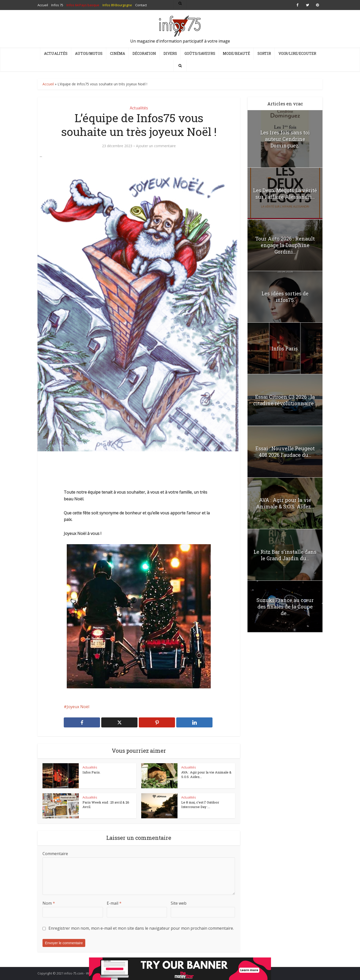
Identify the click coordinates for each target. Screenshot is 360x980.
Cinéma (117, 53)
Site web (179, 903)
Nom (49, 903)
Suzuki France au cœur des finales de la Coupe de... (285, 607)
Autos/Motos (89, 53)
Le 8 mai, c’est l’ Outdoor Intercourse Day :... (200, 805)
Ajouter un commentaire (156, 146)
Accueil (48, 84)
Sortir (264, 53)
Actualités (56, 53)
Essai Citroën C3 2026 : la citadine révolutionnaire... (285, 400)
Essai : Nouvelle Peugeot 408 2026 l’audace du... (285, 452)
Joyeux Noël (78, 707)
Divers (170, 53)
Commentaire (55, 854)
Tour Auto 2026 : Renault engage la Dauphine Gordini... (285, 245)
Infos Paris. (91, 772)
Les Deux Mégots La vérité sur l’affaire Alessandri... (285, 193)
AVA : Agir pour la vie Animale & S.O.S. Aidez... (206, 774)
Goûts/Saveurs (200, 53)
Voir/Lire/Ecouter (297, 53)
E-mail (114, 903)
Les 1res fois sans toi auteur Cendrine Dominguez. (285, 139)
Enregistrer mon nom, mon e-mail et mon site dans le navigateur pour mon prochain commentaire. (141, 928)
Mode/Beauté (236, 53)
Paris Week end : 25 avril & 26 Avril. (106, 805)
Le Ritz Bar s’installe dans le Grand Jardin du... (285, 555)
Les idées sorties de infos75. (285, 297)
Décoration (144, 53)
